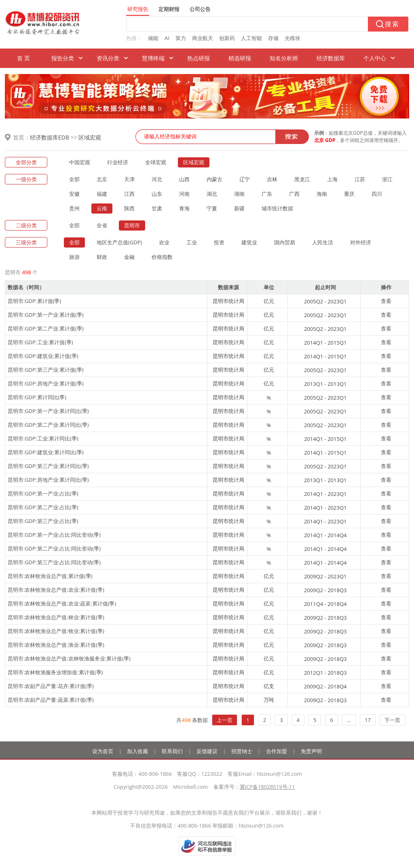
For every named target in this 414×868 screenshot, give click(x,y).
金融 (129, 257)
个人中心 (375, 58)
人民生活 (323, 242)
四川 (377, 194)
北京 (102, 179)
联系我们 (172, 751)
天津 (129, 179)
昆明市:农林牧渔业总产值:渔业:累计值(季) (56, 645)
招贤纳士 (242, 751)
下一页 (392, 720)
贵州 (74, 208)
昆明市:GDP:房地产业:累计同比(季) (48, 480)
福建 (102, 194)
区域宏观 (90, 137)
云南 (102, 208)
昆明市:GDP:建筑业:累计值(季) (43, 356)
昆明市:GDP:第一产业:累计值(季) (46, 315)
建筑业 (249, 242)
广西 (294, 194)
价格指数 (162, 257)
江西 (129, 194)
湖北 (212, 194)
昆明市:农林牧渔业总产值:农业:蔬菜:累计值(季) (62, 603)
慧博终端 (153, 58)
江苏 (360, 179)
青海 (184, 208)
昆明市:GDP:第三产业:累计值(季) (46, 370)
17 (368, 720)
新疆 (239, 208)
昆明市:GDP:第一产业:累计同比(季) (48, 411)
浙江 (387, 179)
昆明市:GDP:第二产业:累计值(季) (46, 328)
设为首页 (103, 751)
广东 (267, 194)
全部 (74, 179)
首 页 (23, 58)
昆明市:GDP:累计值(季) (34, 301)
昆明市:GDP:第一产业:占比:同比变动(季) (54, 535)
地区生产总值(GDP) (119, 242)
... (349, 720)
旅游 (74, 257)
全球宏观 (156, 162)
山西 (184, 179)
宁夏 (212, 208)
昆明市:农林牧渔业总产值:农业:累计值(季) (56, 590)
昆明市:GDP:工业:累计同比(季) (43, 438)
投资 (219, 242)
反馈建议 (207, 751)
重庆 (349, 194)
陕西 (129, 208)
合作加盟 (277, 751)
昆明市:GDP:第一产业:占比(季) (43, 493)
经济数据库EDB (50, 137)
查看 (386, 301)
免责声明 (311, 751)
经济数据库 (331, 58)
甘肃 (157, 208)
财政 (102, 257)
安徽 (74, 194)
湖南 (239, 194)
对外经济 (361, 242)
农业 (164, 242)
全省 (102, 225)
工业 (192, 242)
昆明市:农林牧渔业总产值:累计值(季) (50, 576)
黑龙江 (302, 179)
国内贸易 (285, 242)
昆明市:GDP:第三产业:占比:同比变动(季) (54, 562)
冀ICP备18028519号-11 (267, 787)
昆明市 (132, 225)
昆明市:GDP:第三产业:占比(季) (43, 521)
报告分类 (63, 58)
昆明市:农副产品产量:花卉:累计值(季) (51, 686)
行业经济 (118, 162)
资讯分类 (108, 58)
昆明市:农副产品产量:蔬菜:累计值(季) (51, 700)
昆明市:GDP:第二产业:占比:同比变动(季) (54, 548)
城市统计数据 (277, 208)
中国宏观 (80, 162)
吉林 (272, 179)
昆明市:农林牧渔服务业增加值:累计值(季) (55, 672)
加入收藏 (137, 751)
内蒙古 (214, 179)
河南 (184, 194)
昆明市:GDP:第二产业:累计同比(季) (48, 425)
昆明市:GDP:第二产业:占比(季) (43, 507)
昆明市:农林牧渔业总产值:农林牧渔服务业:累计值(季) (69, 658)
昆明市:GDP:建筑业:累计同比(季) (46, 452)
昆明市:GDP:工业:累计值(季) (40, 342)
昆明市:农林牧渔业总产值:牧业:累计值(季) (56, 631)
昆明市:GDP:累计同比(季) (37, 397)
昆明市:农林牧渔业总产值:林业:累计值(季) (56, 617)
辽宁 (245, 179)
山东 (157, 194)
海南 (322, 194)
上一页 (225, 720)
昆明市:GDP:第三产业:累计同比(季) (48, 466)
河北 (157, 179)
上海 (332, 179)
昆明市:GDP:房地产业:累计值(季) (46, 383)
